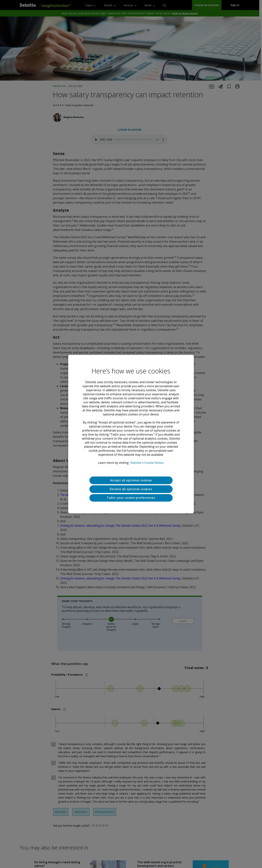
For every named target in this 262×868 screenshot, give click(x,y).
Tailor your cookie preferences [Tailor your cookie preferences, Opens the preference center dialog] (131, 498)
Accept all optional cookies (131, 480)
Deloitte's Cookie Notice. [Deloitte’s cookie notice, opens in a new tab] (147, 463)
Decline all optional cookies (131, 489)
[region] (131, 434)
